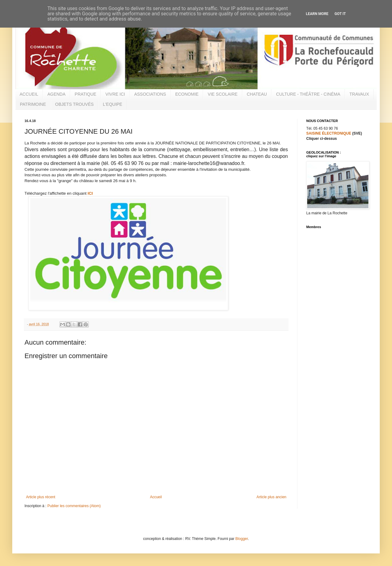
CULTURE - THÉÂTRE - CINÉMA (308, 94)
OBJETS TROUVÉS (74, 104)
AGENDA (57, 94)
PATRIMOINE (33, 104)
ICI (90, 193)
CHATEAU (257, 94)
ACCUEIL (29, 94)
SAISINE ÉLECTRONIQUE (329, 133)
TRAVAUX (359, 94)
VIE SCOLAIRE (222, 94)
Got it (340, 14)
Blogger (242, 539)
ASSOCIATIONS (150, 94)
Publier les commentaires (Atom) (74, 506)
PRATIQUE (86, 94)
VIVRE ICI (115, 94)
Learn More (317, 14)
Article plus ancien (271, 497)
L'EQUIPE (113, 104)
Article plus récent (41, 497)
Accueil (156, 497)
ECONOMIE (187, 94)
